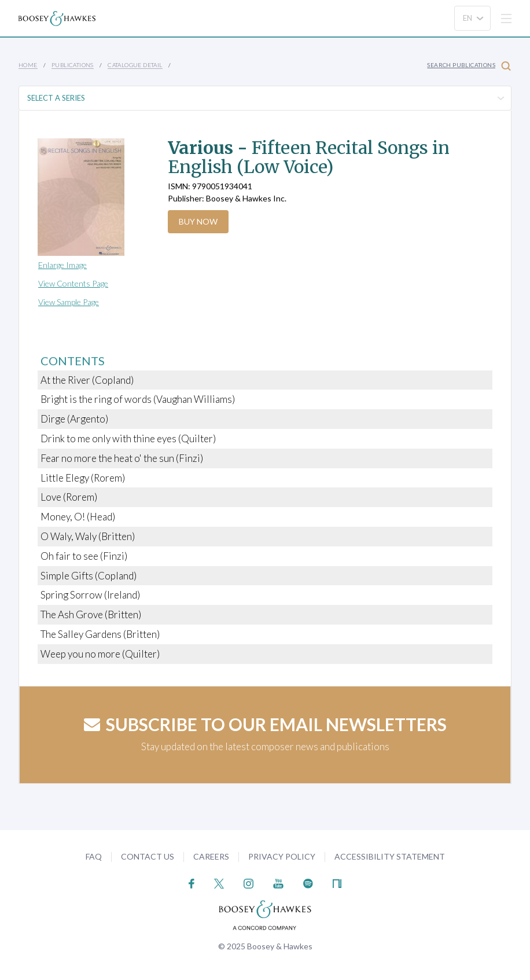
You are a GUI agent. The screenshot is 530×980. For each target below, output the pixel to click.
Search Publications (469, 66)
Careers (211, 856)
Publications (73, 65)
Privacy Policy (282, 856)
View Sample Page (69, 302)
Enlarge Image (62, 265)
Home (28, 65)
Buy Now (198, 221)
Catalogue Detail (135, 65)
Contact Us (148, 856)
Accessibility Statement (390, 856)
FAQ (94, 856)
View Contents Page (73, 283)
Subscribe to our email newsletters (265, 724)
